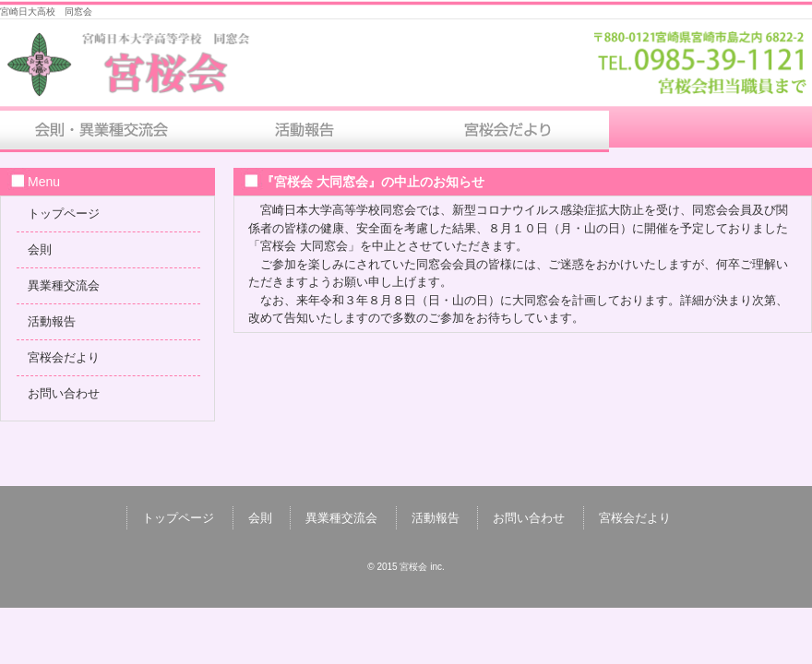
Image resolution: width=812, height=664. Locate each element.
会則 (40, 249)
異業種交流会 (64, 285)
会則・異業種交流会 (101, 131)
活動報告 (304, 131)
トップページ (64, 213)
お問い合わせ (710, 131)
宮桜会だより (507, 131)
